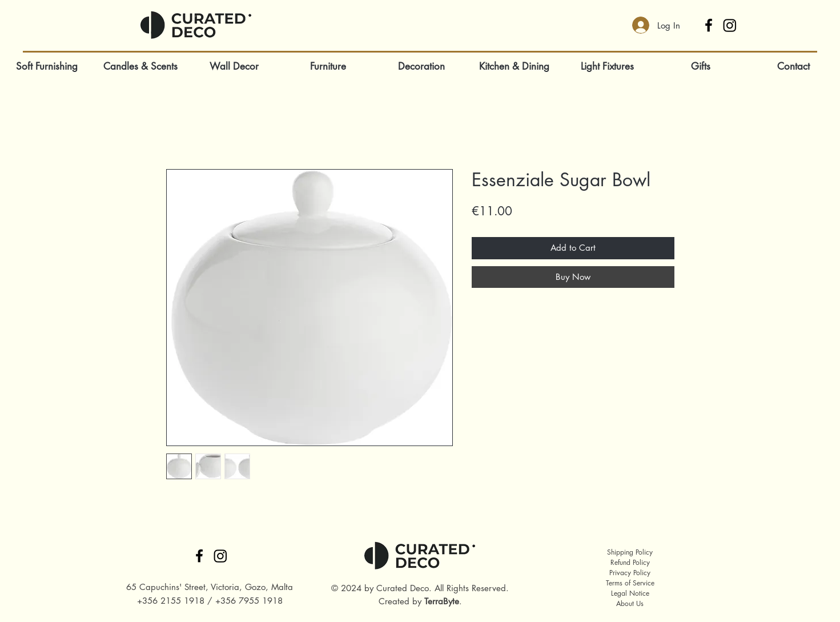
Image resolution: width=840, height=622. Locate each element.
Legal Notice (630, 593)
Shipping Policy (630, 552)
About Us (630, 603)
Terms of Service (630, 583)
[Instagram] (730, 25)
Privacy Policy (630, 573)
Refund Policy (630, 562)
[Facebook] (709, 25)
